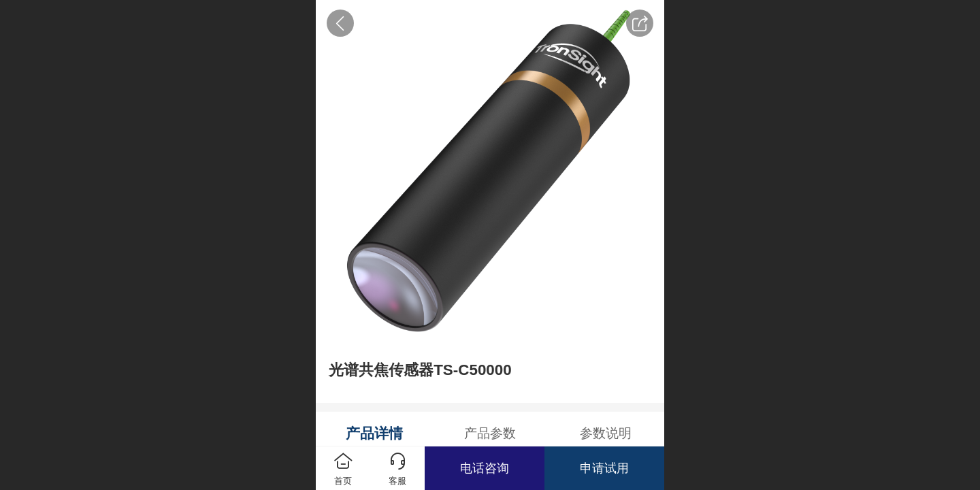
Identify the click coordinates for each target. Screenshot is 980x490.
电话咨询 (485, 468)
